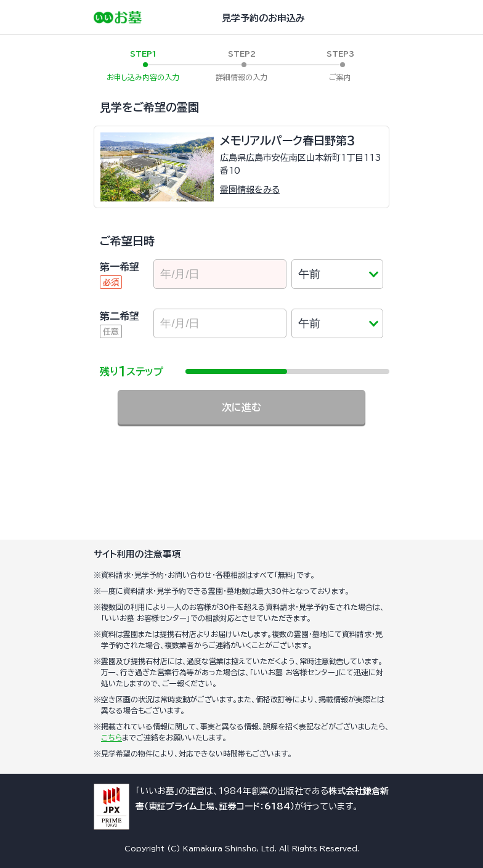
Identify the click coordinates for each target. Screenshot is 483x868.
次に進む (241, 407)
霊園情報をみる (250, 190)
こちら (112, 737)
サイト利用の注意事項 (137, 554)
